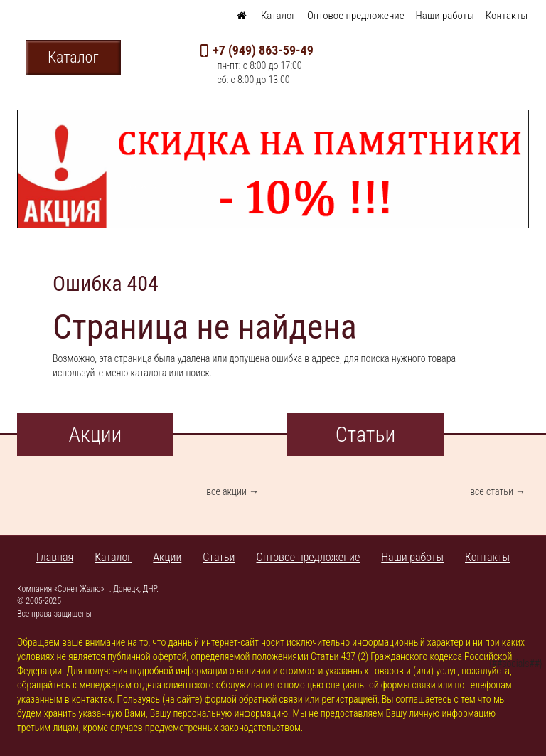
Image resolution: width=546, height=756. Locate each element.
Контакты (507, 16)
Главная (55, 557)
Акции (167, 557)
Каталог (278, 16)
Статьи (219, 557)
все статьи (492, 491)
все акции (226, 491)
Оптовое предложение (356, 16)
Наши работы (445, 16)
